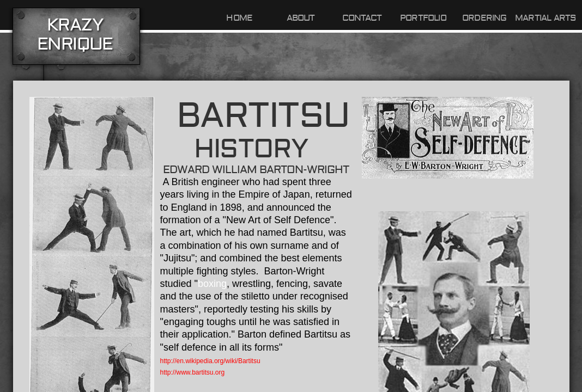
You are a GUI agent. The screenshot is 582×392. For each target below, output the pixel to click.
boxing (212, 284)
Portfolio (423, 18)
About (301, 18)
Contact (362, 18)
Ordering (484, 18)
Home (239, 18)
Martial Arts (545, 18)
